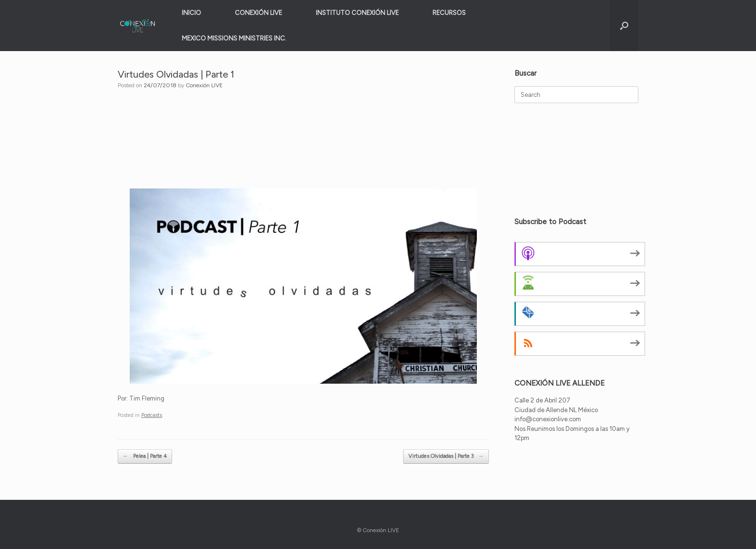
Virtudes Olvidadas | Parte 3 (446, 457)
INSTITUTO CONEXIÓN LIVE (357, 13)
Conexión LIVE (204, 85)
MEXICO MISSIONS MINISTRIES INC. (234, 38)
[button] (624, 26)
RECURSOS (449, 13)
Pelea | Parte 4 (145, 457)
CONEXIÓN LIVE (258, 13)
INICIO (191, 13)
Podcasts (152, 415)
